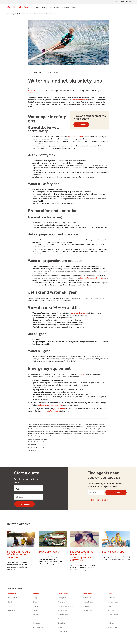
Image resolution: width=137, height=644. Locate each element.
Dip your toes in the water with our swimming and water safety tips (83, 556)
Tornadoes (111, 619)
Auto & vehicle (13, 598)
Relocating (61, 627)
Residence (11, 610)
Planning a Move (63, 619)
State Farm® (33, 92)
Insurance (36, 615)
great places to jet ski (80, 100)
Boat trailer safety (49, 552)
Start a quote (24, 504)
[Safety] (74, 7)
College (35, 598)
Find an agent (116, 492)
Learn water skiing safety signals (92, 278)
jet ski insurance (60, 409)
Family (10, 606)
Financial (36, 606)
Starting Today (87, 610)
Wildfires (111, 623)
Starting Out (62, 598)
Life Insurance (37, 619)
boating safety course (76, 137)
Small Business (38, 627)
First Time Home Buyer (65, 606)
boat (83, 374)
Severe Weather (113, 615)
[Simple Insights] (21, 8)
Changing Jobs (63, 615)
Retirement (37, 623)
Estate (35, 602)
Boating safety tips (113, 552)
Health (35, 610)
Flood (109, 606)
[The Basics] (35, 7)
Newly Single (62, 623)
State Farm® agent (53, 411)
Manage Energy (88, 602)
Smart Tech (86, 606)
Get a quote (81, 125)
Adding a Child (62, 610)
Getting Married (63, 602)
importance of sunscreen (79, 313)
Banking (11, 602)
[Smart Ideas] (65, 7)
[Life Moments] (54, 7)
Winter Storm (112, 627)
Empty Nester (62, 632)
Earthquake (111, 598)
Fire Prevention (113, 602)
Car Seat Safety (88, 598)
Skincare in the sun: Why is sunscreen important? (18, 555)
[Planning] (44, 7)
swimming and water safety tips (50, 405)
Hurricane (111, 610)
